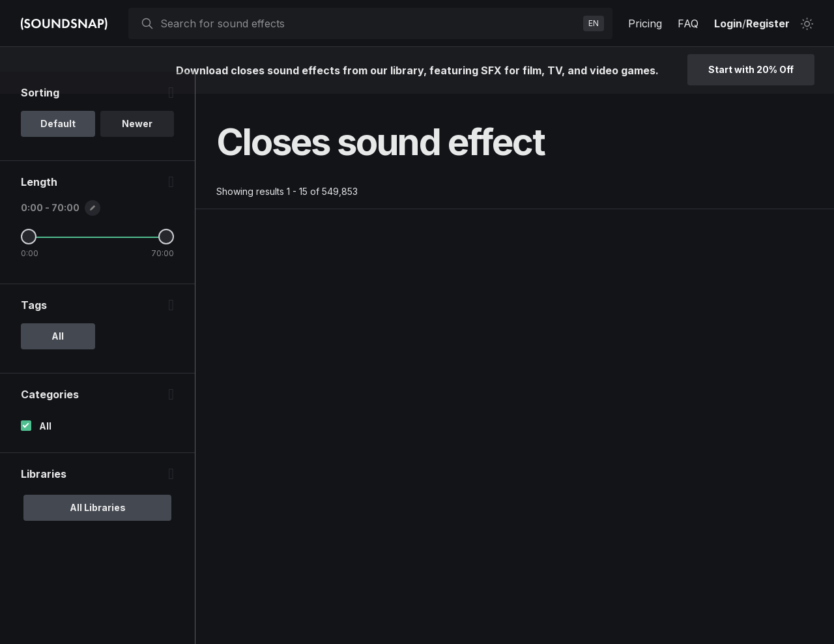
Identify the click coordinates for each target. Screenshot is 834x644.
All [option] (58, 358)
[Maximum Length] (166, 259)
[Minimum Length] (29, 259)
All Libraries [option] (98, 530)
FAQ (688, 23)
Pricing (645, 23)
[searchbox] (369, 23)
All (45, 448)
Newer (137, 146)
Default (58, 146)
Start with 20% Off (751, 69)
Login (728, 23)
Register (768, 23)
